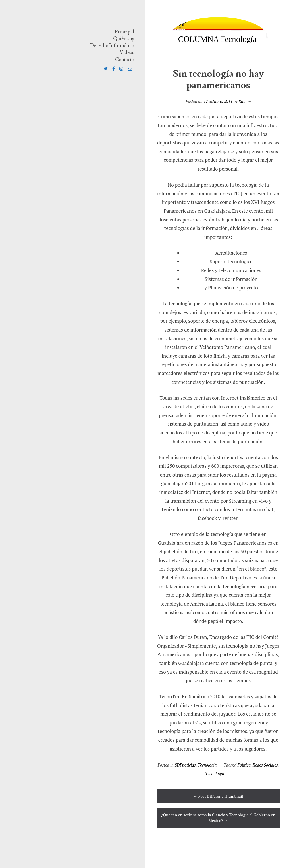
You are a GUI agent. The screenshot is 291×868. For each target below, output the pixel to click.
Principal (124, 32)
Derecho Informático (112, 46)
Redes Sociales (265, 765)
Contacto (125, 60)
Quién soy (124, 39)
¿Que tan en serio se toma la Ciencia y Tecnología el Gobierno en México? (218, 818)
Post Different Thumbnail (218, 796)
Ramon (245, 101)
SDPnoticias (185, 765)
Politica (244, 765)
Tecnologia (207, 765)
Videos (127, 53)
